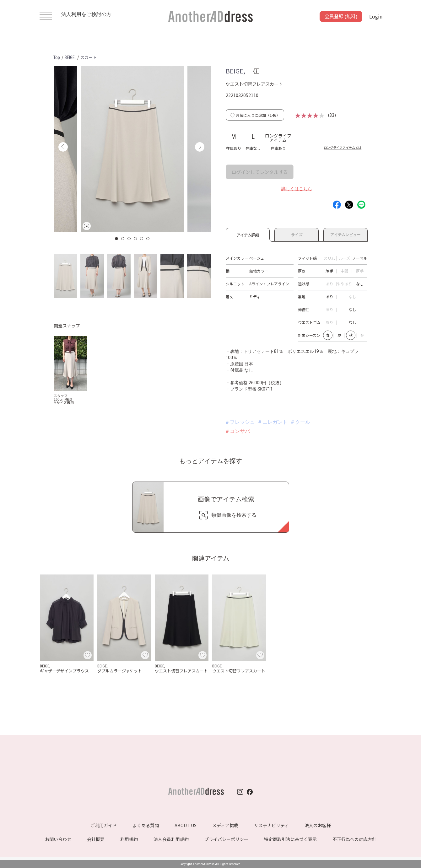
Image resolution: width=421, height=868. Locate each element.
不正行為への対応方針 (354, 839)
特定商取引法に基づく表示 (290, 839)
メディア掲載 (225, 825)
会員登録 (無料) (341, 16)
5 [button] (142, 239)
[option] (132, 149)
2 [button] (123, 239)
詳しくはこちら (297, 189)
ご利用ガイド (104, 825)
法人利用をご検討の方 (86, 14)
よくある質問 (146, 825)
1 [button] (117, 239)
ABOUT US (186, 825)
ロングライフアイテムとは (343, 147)
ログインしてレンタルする (260, 172)
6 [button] (148, 239)
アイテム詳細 (248, 234)
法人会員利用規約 (171, 839)
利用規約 (129, 839)
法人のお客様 (318, 825)
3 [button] (129, 239)
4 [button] (136, 239)
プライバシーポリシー (226, 839)
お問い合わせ (58, 839)
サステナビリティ (271, 825)
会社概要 (96, 839)
